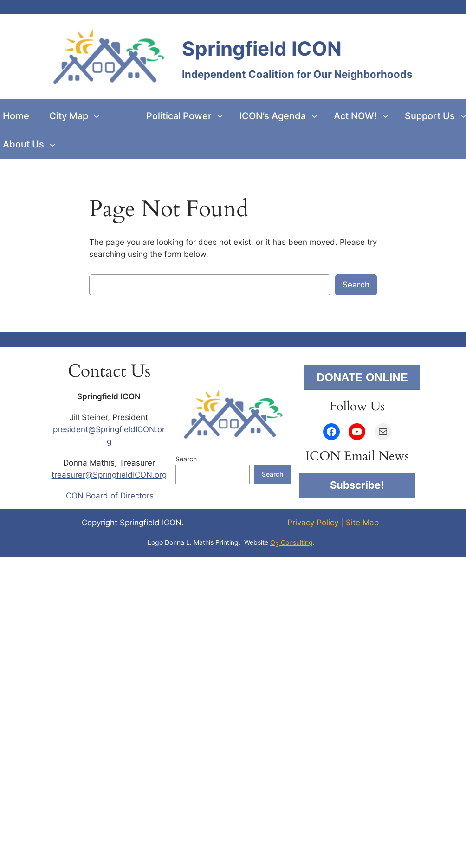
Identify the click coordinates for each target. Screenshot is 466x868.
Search (356, 285)
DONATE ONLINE (362, 377)
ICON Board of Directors (109, 496)
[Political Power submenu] (220, 116)
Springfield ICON (262, 48)
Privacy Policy (313, 523)
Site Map (362, 523)
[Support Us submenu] (463, 116)
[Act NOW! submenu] (385, 116)
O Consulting (291, 542)
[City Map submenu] (97, 116)
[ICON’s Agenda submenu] (314, 116)
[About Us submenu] (52, 144)
